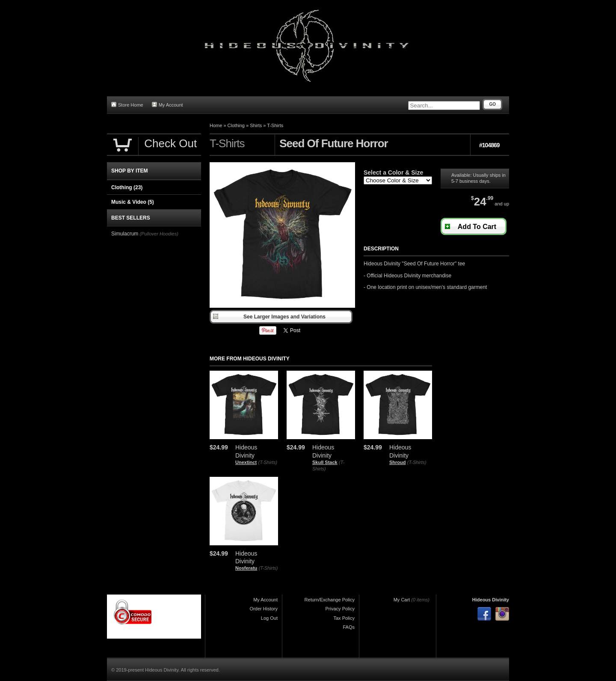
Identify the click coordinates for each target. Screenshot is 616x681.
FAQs (349, 627)
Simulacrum (125, 234)
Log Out (269, 618)
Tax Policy (344, 618)
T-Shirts (275, 125)
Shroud (398, 462)
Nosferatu (246, 568)
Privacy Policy (340, 609)
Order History (264, 609)
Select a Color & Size (393, 172)
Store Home (127, 105)
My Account (167, 105)
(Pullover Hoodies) (159, 234)
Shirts (256, 125)
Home (216, 125)
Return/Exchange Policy (330, 600)
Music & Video (133, 202)
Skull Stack (325, 462)
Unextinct (246, 462)
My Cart (402, 600)
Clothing (236, 125)
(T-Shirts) (268, 462)
